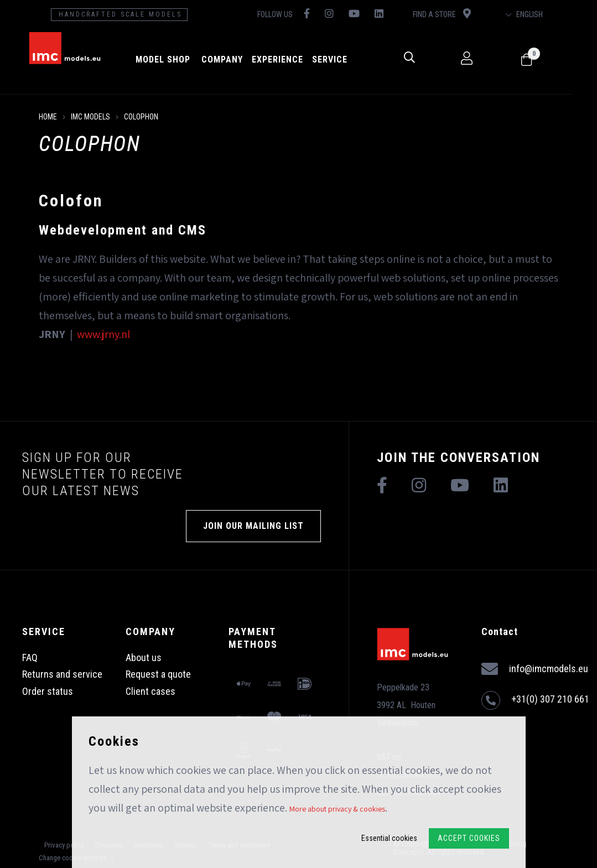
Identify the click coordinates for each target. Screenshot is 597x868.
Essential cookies (389, 838)
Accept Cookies (469, 838)
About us (144, 658)
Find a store (460, 14)
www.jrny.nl (103, 334)
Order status (48, 691)
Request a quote (158, 674)
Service (341, 59)
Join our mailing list (253, 526)
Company (233, 59)
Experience (289, 59)
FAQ (30, 658)
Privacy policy (64, 845)
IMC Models (90, 117)
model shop (174, 59)
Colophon (141, 117)
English (547, 14)
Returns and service (62, 674)
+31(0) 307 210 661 (535, 700)
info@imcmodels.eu (535, 669)
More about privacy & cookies (337, 809)
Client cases (150, 691)
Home (48, 117)
